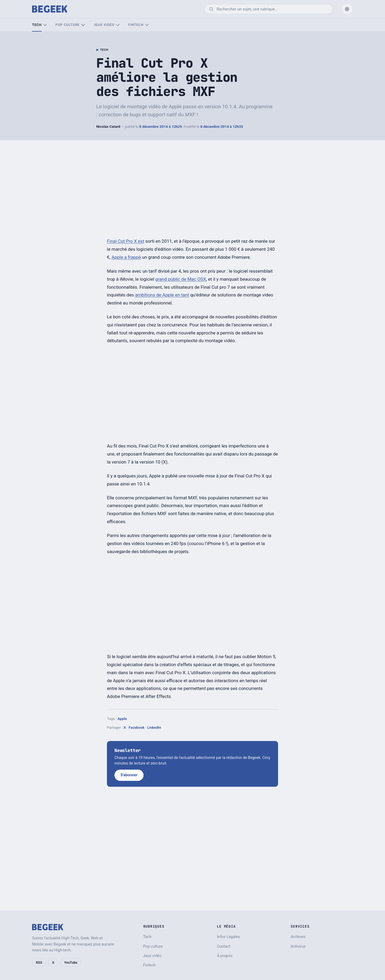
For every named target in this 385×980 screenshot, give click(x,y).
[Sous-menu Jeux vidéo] (118, 25)
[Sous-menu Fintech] (147, 25)
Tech (37, 25)
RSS (39, 962)
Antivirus (298, 946)
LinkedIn (154, 727)
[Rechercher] (272, 9)
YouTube (71, 962)
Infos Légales (228, 937)
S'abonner (129, 775)
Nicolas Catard (108, 126)
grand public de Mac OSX (181, 279)
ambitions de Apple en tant (162, 295)
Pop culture (68, 25)
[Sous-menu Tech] (45, 25)
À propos (225, 956)
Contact (224, 946)
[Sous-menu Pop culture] (83, 25)
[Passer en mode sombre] (347, 9)
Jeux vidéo (104, 25)
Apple (122, 719)
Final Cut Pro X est (126, 241)
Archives (298, 937)
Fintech (136, 25)
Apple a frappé (126, 257)
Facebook (136, 727)
